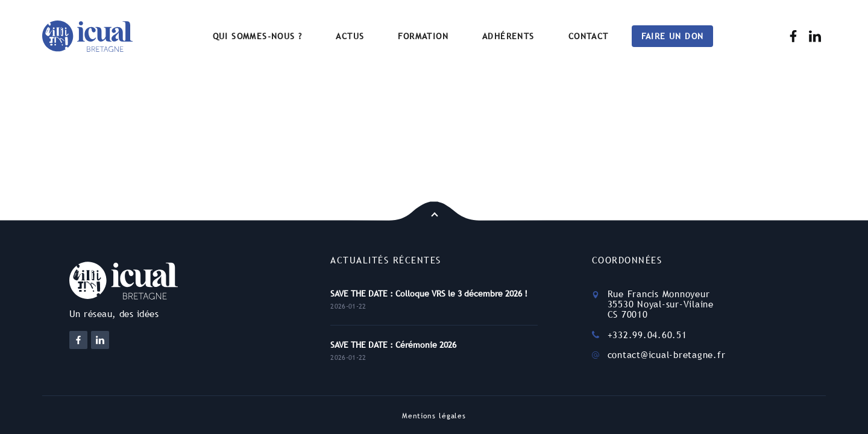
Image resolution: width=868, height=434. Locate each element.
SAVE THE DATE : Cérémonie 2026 (393, 345)
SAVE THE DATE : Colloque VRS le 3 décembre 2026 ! (429, 294)
